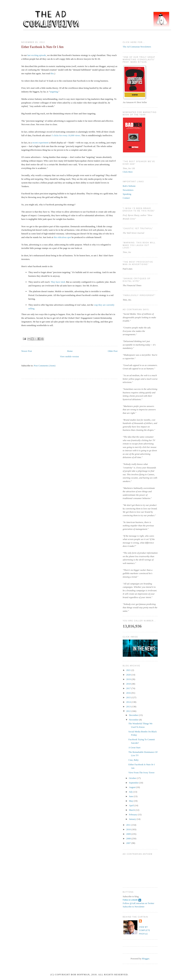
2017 (129, 688)
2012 (129, 711)
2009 (129, 834)
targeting (54, 92)
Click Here (128, 172)
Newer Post (27, 351)
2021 (129, 670)
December (134, 715)
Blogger (146, 959)
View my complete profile (145, 930)
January (133, 819)
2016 (129, 693)
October (133, 778)
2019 (129, 679)
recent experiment (40, 143)
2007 (129, 843)
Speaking (127, 194)
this (52, 73)
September (134, 783)
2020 (129, 675)
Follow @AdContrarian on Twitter (138, 903)
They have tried (58, 282)
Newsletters (128, 190)
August (133, 787)
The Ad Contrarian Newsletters (137, 47)
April (132, 805)
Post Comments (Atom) (45, 366)
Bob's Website (129, 186)
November (134, 720)
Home (70, 351)
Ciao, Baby (133, 760)
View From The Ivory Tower (141, 773)
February (133, 815)
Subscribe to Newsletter (134, 907)
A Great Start (134, 747)
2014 (129, 702)
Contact (126, 198)
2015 (129, 697)
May (131, 801)
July (131, 792)
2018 (129, 684)
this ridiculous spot (62, 237)
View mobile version (69, 356)
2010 (129, 829)
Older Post (113, 351)
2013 (129, 707)
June (131, 796)
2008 (129, 838)
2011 (129, 825)
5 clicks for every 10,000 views (66, 135)
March (132, 810)
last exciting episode (37, 55)
